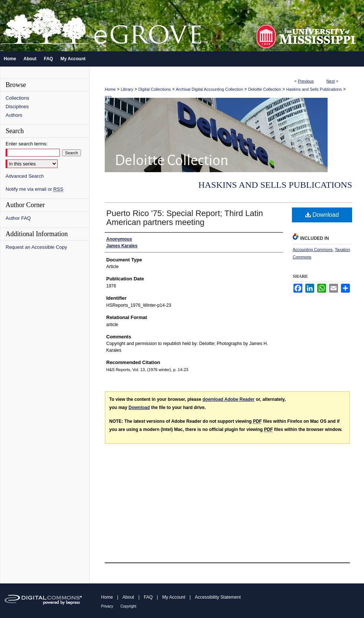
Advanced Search (25, 176)
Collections (17, 98)
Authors (14, 115)
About (128, 597)
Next (331, 81)
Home (110, 89)
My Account (174, 597)
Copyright (128, 606)
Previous (306, 81)
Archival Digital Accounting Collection (210, 89)
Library (127, 89)
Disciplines (17, 107)
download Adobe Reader (228, 399)
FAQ (148, 597)
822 (108, 97)
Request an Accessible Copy (36, 247)
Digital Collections (154, 89)
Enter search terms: (27, 144)
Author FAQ (18, 218)
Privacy (107, 606)
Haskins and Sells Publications (314, 89)
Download (322, 215)
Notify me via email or (34, 189)
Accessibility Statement (218, 597)
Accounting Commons (313, 250)
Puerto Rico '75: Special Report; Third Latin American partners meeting (185, 218)
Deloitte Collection (265, 89)
